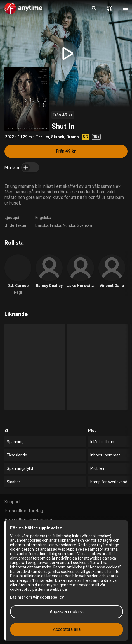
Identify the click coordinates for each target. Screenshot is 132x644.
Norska (69, 225)
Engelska (43, 218)
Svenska (84, 225)
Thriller (42, 137)
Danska (42, 225)
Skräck (58, 137)
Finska (56, 225)
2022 (10, 137)
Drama (73, 137)
